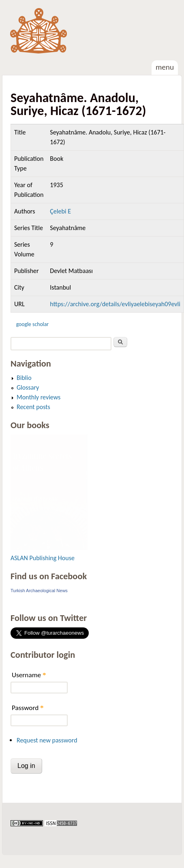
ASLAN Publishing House (43, 558)
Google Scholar (32, 324)
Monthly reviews (39, 397)
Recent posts (33, 407)
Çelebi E (60, 211)
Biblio (24, 378)
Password (28, 708)
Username (29, 675)
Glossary (28, 387)
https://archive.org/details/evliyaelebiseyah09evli (115, 304)
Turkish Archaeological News (39, 591)
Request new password (47, 740)
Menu (165, 67)
